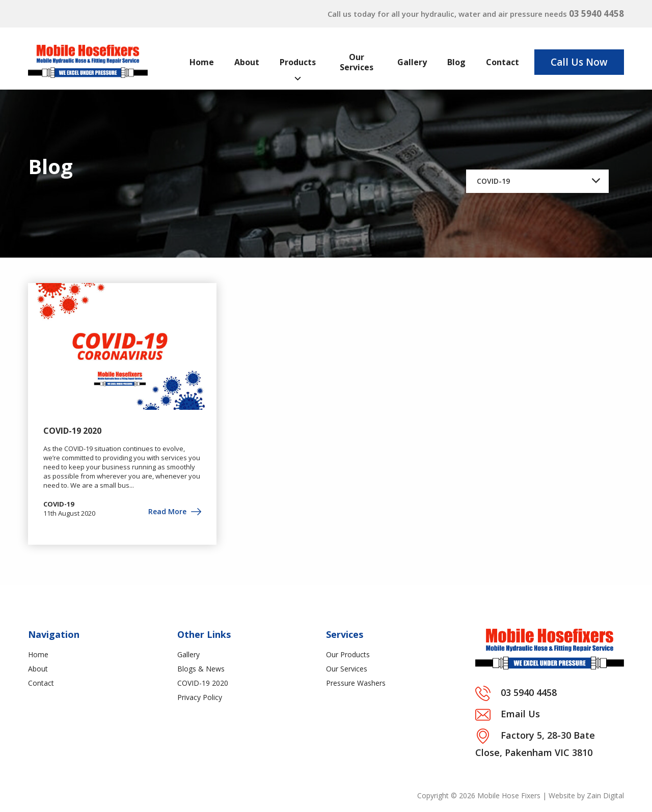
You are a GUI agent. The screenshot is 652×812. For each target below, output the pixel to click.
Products (298, 62)
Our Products (348, 654)
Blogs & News (201, 669)
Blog (456, 62)
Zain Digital (605, 795)
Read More (175, 511)
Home (202, 62)
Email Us (520, 714)
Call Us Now (579, 62)
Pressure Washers (356, 683)
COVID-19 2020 (72, 431)
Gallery (412, 62)
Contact (502, 62)
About (247, 62)
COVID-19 (59, 504)
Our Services (357, 62)
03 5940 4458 (596, 13)
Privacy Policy (200, 697)
